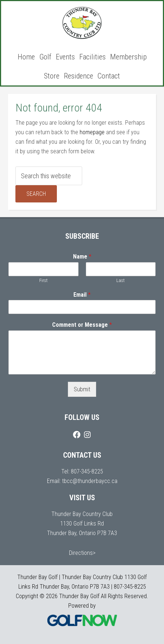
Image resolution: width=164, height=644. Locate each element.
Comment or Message (82, 325)
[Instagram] (87, 435)
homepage (92, 132)
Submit (82, 389)
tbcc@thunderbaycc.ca (90, 481)
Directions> (82, 553)
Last (121, 280)
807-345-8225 (87, 471)
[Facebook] (77, 435)
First (43, 280)
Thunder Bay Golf (82, 23)
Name (82, 257)
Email (82, 295)
